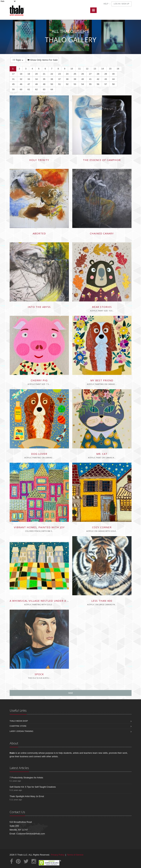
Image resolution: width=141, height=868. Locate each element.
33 (29, 79)
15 (110, 69)
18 (21, 74)
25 (75, 74)
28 (98, 74)
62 (36, 89)
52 (67, 84)
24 (67, 74)
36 (52, 79)
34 (36, 79)
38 (67, 79)
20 (36, 74)
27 (90, 74)
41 (90, 79)
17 (13, 74)
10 (72, 69)
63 (44, 89)
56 (98, 84)
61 (29, 89)
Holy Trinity (39, 160)
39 (75, 79)
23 (59, 74)
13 (95, 69)
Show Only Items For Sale (42, 60)
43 (106, 79)
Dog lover (39, 454)
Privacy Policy (58, 855)
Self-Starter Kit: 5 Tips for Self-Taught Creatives (33, 787)
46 (21, 84)
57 (106, 84)
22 (52, 74)
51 (59, 84)
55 (90, 84)
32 (21, 79)
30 (113, 74)
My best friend (102, 380)
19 (29, 74)
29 (106, 74)
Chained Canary (102, 233)
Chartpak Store (18, 726)
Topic (18, 60)
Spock (39, 674)
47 (29, 84)
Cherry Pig (39, 380)
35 (44, 79)
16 (118, 69)
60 (21, 89)
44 (113, 79)
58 (113, 84)
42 (98, 79)
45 (13, 84)
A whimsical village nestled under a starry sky (46, 601)
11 (79, 69)
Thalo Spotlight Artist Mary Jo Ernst (27, 796)
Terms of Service (75, 855)
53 (75, 84)
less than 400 (102, 601)
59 (13, 89)
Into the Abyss (39, 307)
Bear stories (102, 307)
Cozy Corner (102, 527)
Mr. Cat (102, 454)
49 (44, 84)
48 (36, 84)
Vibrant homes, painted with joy (39, 527)
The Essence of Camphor (102, 160)
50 (52, 84)
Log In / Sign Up (122, 4)
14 (102, 69)
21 (44, 74)
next (70, 693)
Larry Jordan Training (21, 731)
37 (59, 79)
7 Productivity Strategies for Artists (26, 778)
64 (52, 89)
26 (83, 74)
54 (83, 84)
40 (83, 79)
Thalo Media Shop (19, 721)
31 (13, 79)
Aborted (39, 233)
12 (87, 69)
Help (106, 4)
